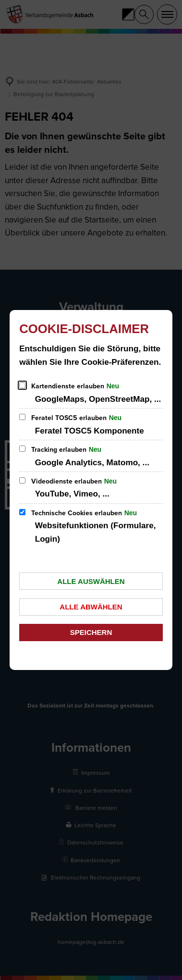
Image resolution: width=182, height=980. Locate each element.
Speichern (91, 632)
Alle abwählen (91, 607)
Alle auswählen (91, 581)
